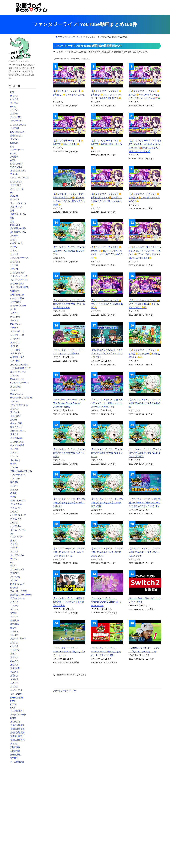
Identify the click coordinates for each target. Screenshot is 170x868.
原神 (12, 210)
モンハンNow (16, 504)
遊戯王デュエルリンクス (21, 471)
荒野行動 (14, 157)
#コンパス (15, 199)
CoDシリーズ (16, 163)
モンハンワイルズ (18, 500)
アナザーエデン (17, 284)
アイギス (14, 617)
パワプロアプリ (17, 569)
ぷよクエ (14, 486)
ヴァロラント (16, 181)
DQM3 (13, 718)
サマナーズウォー (18, 306)
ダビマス (14, 609)
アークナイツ (16, 121)
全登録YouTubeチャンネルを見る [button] (70, 675)
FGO (12, 92)
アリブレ (14, 174)
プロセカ (14, 657)
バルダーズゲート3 (19, 280)
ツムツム (14, 489)
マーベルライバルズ (19, 178)
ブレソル (14, 408)
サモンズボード (17, 331)
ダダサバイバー (17, 353)
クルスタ (14, 672)
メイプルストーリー (19, 364)
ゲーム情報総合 (17, 762)
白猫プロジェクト (18, 132)
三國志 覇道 (15, 754)
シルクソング (16, 537)
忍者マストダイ (17, 357)
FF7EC (13, 704)
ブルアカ (14, 687)
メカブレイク (16, 207)
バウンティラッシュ (19, 405)
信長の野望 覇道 (17, 732)
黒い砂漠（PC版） (19, 228)
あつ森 (13, 493)
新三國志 (14, 758)
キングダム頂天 (17, 442)
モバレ (13, 566)
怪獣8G (14, 419)
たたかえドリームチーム (21, 595)
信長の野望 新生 (17, 725)
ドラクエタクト (17, 711)
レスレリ (14, 679)
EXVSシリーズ (17, 379)
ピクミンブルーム (18, 530)
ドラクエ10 (15, 721)
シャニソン (15, 650)
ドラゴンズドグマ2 (19, 276)
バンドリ (14, 646)
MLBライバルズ (17, 584)
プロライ (14, 580)
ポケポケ (14, 522)
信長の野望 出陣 (17, 729)
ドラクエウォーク (18, 715)
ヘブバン (14, 110)
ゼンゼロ (14, 265)
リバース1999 (16, 694)
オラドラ (14, 434)
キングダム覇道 (17, 445)
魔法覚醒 (14, 482)
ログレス (14, 346)
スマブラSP (16, 185)
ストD (13, 309)
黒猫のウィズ (16, 135)
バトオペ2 (15, 375)
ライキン (14, 559)
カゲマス (14, 456)
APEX (13, 160)
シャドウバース (17, 335)
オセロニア (15, 342)
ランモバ (14, 139)
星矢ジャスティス (18, 431)
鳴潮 (12, 218)
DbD (12, 192)
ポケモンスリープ (18, 515)
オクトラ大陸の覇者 (19, 287)
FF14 (13, 708)
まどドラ (14, 664)
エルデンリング (17, 272)
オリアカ (14, 744)
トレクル (14, 401)
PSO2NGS (15, 225)
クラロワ (14, 548)
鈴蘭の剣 (14, 143)
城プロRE (15, 624)
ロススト (14, 453)
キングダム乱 (16, 438)
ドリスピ (14, 606)
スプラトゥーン (17, 189)
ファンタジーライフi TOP (64, 691)
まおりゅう (15, 460)
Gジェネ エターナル (19, 383)
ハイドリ (14, 602)
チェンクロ (15, 317)
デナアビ (14, 269)
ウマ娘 (13, 613)
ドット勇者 (15, 350)
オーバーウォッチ (18, 170)
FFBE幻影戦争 (17, 697)
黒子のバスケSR (18, 598)
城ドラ (13, 540)
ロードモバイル (17, 555)
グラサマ (14, 328)
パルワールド (16, 243)
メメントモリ (16, 690)
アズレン (14, 631)
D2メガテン (15, 324)
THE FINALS (16, 167)
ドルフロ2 (15, 128)
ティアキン (15, 261)
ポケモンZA (15, 526)
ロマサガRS (16, 302)
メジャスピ (15, 577)
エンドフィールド (18, 124)
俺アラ (13, 464)
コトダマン (15, 339)
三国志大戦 (15, 751)
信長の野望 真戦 (17, 740)
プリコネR (15, 668)
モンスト (14, 96)
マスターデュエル (18, 475)
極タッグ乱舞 (16, 423)
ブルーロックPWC (19, 591)
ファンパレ (15, 412)
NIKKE (13, 106)
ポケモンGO (16, 508)
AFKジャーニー (17, 294)
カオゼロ (14, 113)
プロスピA (15, 573)
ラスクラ (14, 313)
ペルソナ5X (15, 117)
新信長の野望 (16, 736)
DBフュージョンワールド (22, 397)
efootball (14, 587)
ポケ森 (13, 497)
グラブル (14, 103)
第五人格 (14, 196)
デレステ (14, 642)
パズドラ (14, 99)
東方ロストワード (18, 639)
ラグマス (14, 250)
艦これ (13, 628)
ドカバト (14, 390)
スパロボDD (16, 386)
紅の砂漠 (14, 236)
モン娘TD (15, 620)
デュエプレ (15, 478)
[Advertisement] (22, 814)
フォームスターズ (18, 203)
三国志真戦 (15, 747)
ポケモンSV (16, 519)
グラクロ (14, 449)
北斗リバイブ (16, 427)
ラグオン (14, 247)
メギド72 (14, 320)
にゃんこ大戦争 (17, 298)
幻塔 (12, 221)
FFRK (13, 701)
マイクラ (14, 254)
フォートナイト (17, 150)
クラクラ (14, 544)
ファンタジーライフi (19, 258)
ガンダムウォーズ (18, 372)
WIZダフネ (15, 291)
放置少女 (14, 675)
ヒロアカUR (16, 416)
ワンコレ (14, 467)
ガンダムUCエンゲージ (21, 368)
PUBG (13, 153)
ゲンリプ (14, 635)
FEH (12, 146)
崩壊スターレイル (18, 214)
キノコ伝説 (15, 361)
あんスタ (14, 661)
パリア (13, 239)
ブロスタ (14, 551)
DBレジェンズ (17, 394)
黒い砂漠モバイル (18, 232)
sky (12, 533)
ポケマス (14, 511)
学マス (13, 653)
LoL (12, 562)
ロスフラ (14, 683)
